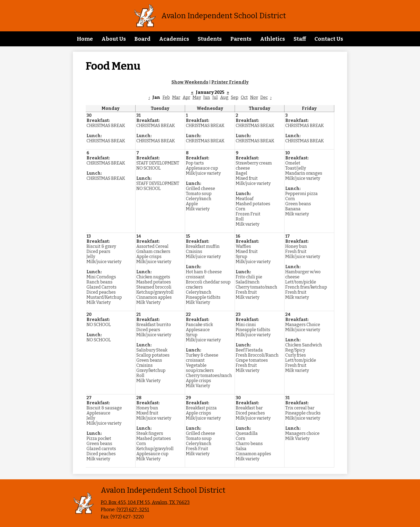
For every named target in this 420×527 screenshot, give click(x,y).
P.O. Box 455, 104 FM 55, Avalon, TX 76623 (145, 502)
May (197, 97)
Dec (264, 97)
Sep (235, 97)
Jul (215, 97)
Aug (224, 97)
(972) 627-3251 (133, 510)
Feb (166, 97)
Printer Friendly (230, 82)
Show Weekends (190, 82)
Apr (186, 97)
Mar (176, 97)
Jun (207, 97)
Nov (254, 97)
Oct (244, 97)
